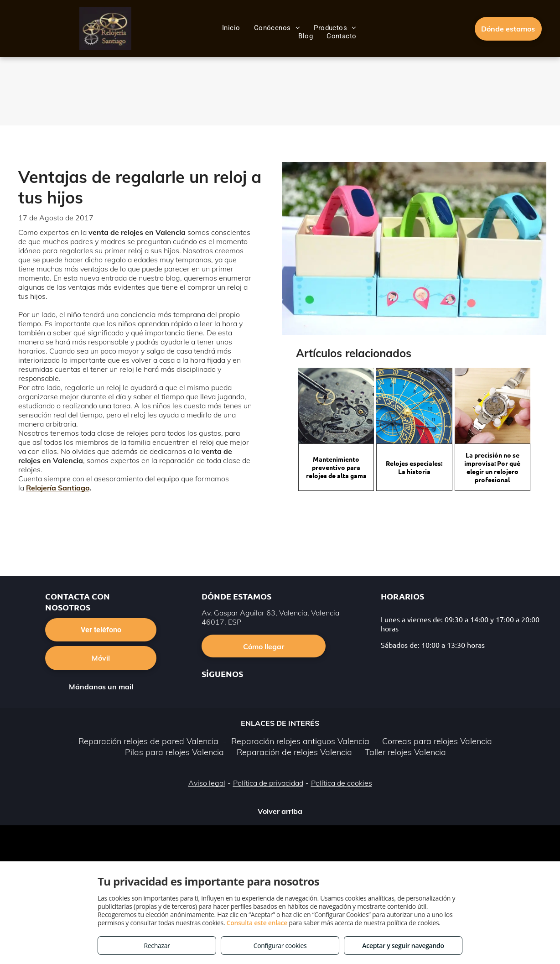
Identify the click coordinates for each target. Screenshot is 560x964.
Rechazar (157, 946)
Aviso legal (207, 783)
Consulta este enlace (257, 923)
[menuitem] (231, 28)
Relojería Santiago (58, 488)
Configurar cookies (280, 946)
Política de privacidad (268, 783)
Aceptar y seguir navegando (403, 946)
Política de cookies (342, 783)
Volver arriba (280, 811)
